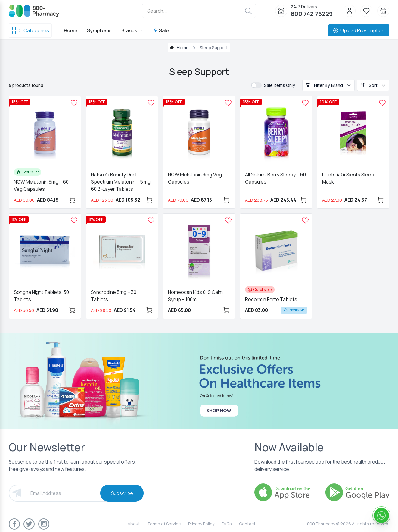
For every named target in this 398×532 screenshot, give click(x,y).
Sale (161, 30)
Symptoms (99, 30)
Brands (132, 30)
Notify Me (294, 310)
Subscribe (122, 493)
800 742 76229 (312, 14)
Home (71, 30)
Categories (30, 30)
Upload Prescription (359, 30)
